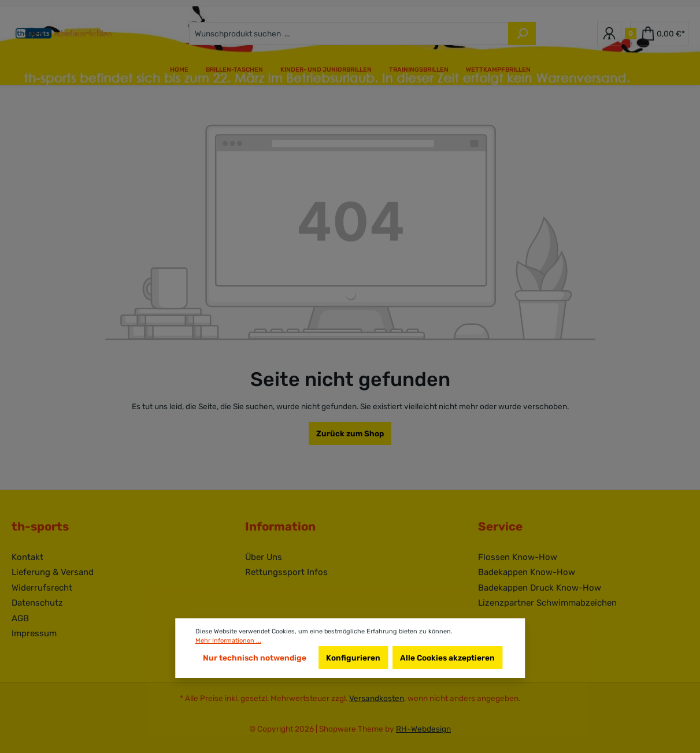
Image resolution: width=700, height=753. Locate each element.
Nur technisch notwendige (255, 658)
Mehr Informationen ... (228, 641)
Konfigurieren (353, 658)
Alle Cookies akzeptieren (447, 658)
